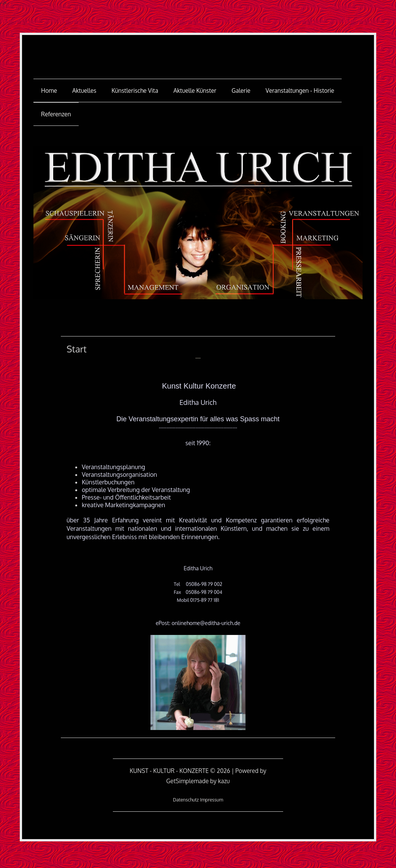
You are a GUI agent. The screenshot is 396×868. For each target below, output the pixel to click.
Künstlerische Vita (135, 90)
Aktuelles (84, 90)
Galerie (241, 90)
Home (49, 90)
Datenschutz (186, 800)
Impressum (211, 800)
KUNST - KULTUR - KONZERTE (198, 52)
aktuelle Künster (195, 90)
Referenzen (56, 114)
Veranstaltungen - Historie (300, 90)
